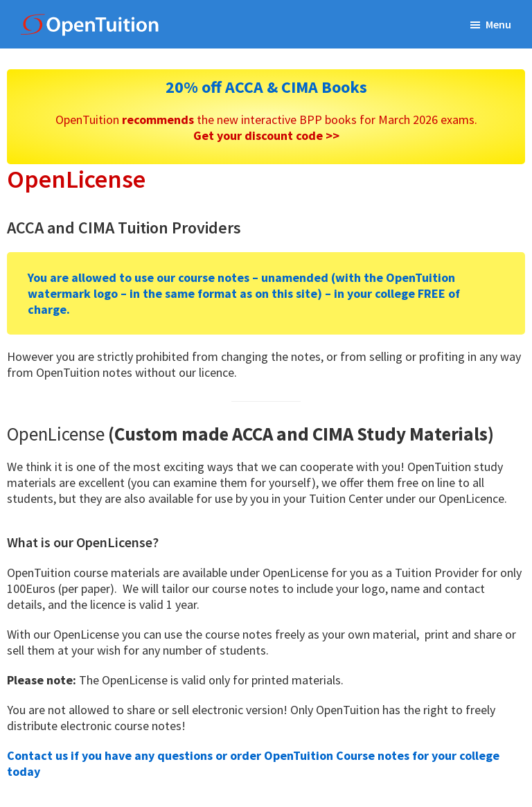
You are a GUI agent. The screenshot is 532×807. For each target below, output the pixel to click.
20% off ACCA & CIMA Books (266, 87)
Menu (498, 24)
